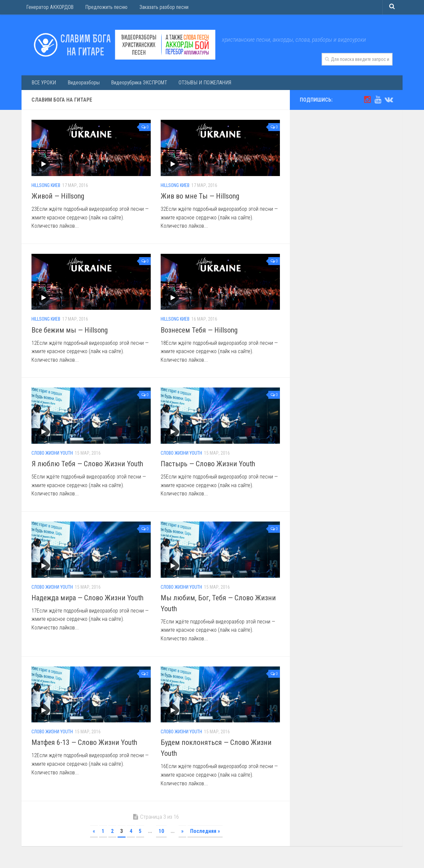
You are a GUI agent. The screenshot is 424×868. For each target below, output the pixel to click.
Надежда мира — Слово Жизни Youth (87, 600)
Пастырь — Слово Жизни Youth (208, 466)
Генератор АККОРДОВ (50, 8)
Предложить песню (104, 8)
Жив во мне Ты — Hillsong (200, 198)
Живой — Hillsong (58, 198)
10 (161, 833)
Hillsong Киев (46, 187)
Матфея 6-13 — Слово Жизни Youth (84, 744)
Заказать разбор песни (161, 8)
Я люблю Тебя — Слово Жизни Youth (87, 466)
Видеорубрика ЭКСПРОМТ (135, 84)
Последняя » (205, 833)
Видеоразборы (81, 84)
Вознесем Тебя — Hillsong (199, 332)
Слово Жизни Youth (52, 455)
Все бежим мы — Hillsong (70, 332)
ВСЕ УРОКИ (43, 84)
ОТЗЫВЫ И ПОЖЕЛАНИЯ (199, 84)
